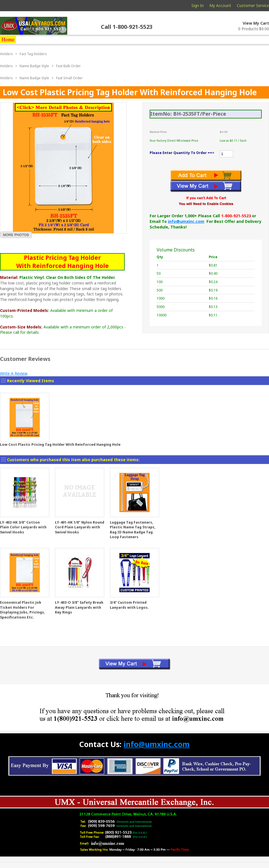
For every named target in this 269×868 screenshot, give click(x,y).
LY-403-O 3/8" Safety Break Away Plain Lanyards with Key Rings (79, 607)
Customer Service (253, 5)
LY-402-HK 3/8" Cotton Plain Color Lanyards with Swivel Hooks (23, 527)
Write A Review (14, 373)
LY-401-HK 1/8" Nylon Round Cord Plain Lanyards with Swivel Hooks (80, 527)
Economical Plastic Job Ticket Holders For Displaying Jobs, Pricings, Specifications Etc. (23, 610)
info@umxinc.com (186, 221)
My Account (220, 5)
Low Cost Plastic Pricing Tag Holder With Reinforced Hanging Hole (60, 445)
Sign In (198, 5)
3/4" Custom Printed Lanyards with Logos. (129, 605)
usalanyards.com (34, 26)
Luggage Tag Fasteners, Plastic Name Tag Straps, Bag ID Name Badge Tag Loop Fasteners (133, 530)
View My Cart (256, 23)
